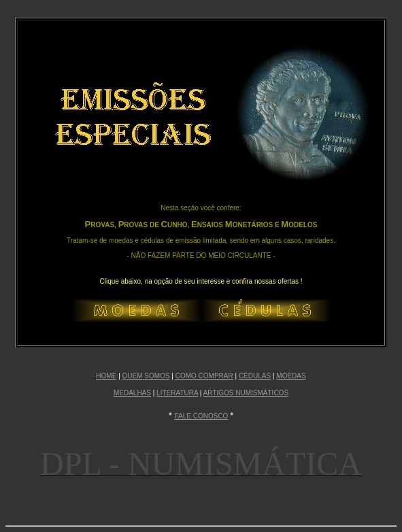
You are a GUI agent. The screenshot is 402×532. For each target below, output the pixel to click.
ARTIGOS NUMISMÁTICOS (246, 393)
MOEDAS (291, 376)
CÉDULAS (255, 376)
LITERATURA (177, 393)
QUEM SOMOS (146, 376)
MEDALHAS (132, 393)
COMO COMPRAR (204, 376)
